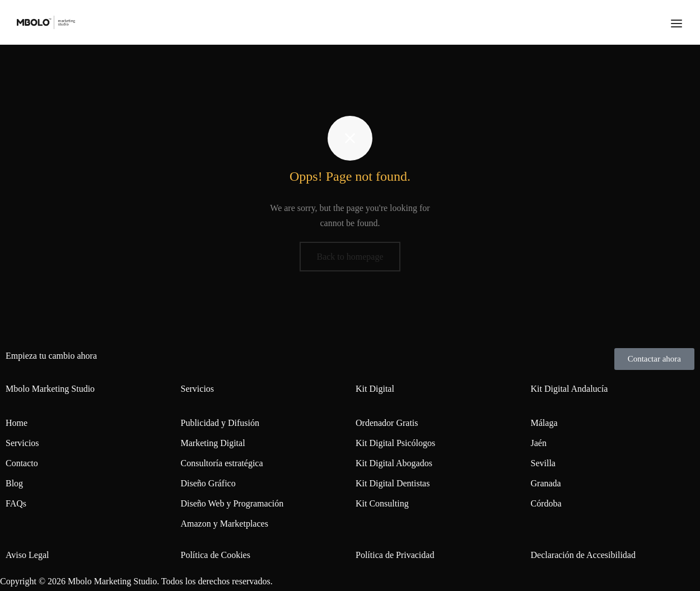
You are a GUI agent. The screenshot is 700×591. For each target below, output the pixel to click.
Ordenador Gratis (387, 423)
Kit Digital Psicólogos (395, 443)
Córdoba (546, 503)
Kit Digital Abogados (394, 463)
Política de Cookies (216, 555)
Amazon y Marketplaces (225, 524)
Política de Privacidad (395, 555)
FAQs (16, 503)
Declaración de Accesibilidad (583, 555)
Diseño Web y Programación (232, 503)
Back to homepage (350, 257)
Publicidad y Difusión (220, 423)
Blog (14, 483)
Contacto (22, 463)
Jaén (539, 443)
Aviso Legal (27, 555)
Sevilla (543, 463)
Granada (546, 483)
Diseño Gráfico (208, 483)
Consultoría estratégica (222, 463)
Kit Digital (375, 389)
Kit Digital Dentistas (393, 483)
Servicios (22, 443)
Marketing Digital (213, 443)
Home (17, 423)
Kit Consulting (382, 503)
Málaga (544, 423)
